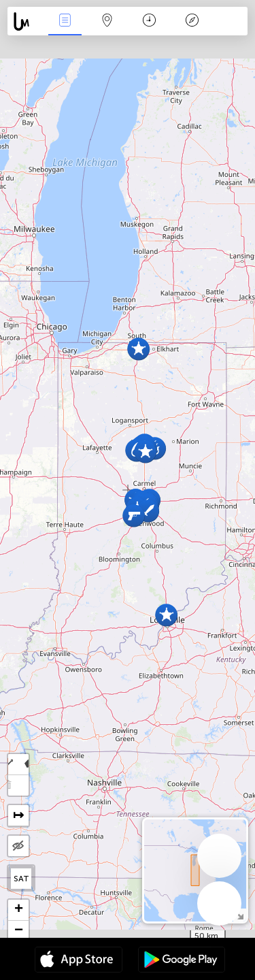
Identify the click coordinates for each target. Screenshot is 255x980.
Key (192, 21)
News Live (65, 21)
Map (107, 21)
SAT (21, 879)
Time (149, 21)
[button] (166, 615)
